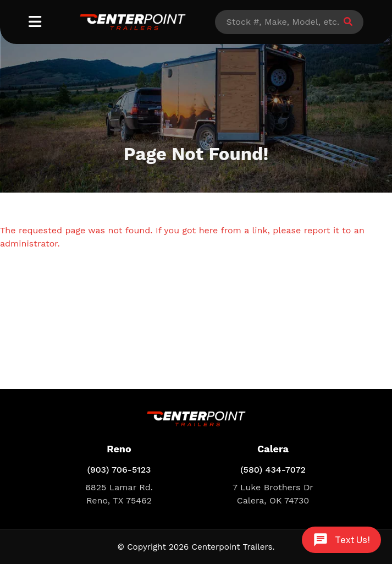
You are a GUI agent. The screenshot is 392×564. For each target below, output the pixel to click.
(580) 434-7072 (273, 470)
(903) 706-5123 (119, 470)
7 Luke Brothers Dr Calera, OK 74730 (273, 494)
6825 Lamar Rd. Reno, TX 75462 (119, 494)
